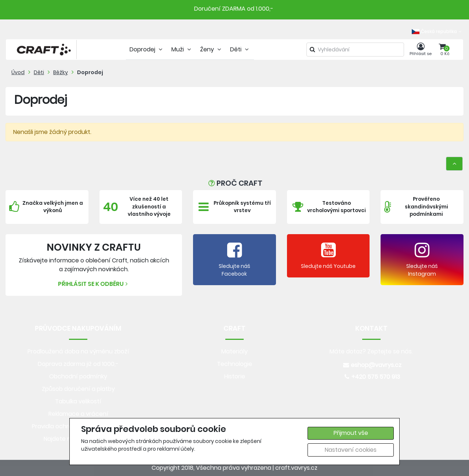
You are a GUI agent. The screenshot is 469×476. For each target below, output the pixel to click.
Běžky (61, 72)
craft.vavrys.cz (296, 468)
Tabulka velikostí (78, 401)
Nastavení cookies (351, 450)
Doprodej (90, 72)
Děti (39, 72)
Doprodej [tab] (147, 49)
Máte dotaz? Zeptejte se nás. (371, 351)
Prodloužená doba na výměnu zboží (78, 351)
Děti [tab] (240, 49)
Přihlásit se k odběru (94, 284)
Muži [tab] (182, 49)
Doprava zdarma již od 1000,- (78, 364)
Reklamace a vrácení (78, 414)
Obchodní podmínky (78, 376)
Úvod (18, 72)
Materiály (235, 351)
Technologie (235, 364)
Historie (235, 376)
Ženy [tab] (211, 49)
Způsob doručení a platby (78, 389)
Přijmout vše (351, 433)
